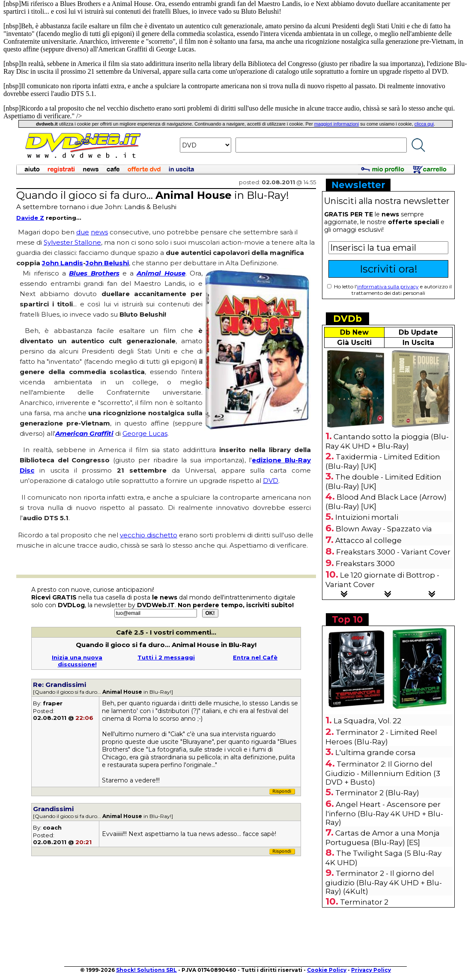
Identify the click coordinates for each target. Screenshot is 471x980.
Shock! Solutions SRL (146, 970)
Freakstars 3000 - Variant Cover (393, 552)
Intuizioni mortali (367, 517)
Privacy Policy (371, 970)
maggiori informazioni (337, 124)
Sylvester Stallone (72, 242)
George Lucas (145, 433)
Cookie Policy (327, 970)
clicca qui (424, 124)
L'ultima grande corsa (376, 752)
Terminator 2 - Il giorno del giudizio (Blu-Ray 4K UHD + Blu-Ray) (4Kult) (384, 882)
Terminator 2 (364, 902)
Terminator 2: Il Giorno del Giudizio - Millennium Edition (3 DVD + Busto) (383, 773)
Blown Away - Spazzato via (384, 529)
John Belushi (107, 263)
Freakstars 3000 (365, 563)
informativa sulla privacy (388, 286)
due (83, 232)
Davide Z (30, 218)
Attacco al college (368, 540)
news (99, 232)
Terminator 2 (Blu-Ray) (377, 793)
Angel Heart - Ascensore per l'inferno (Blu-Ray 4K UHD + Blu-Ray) (384, 813)
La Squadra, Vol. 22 (367, 721)
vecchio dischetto (149, 535)
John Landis (63, 263)
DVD (271, 481)
